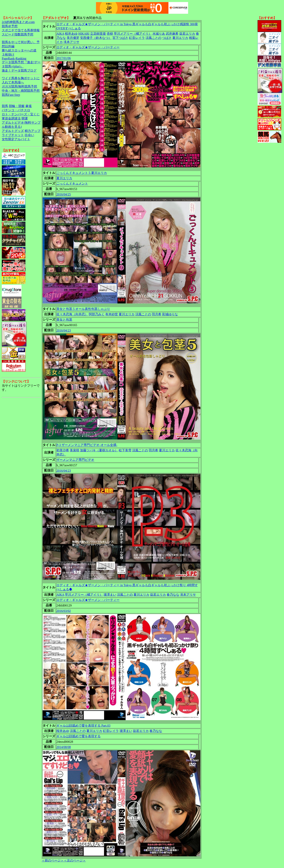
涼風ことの (153, 38)
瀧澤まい (110, 595)
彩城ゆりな (170, 314)
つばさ (167, 38)
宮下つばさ (120, 38)
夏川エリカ (180, 38)
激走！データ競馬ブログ (19, 70)
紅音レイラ (137, 38)
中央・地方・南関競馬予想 (21, 91)
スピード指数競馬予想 (18, 34)
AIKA (60, 34)
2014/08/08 (64, 747)
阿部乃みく (97, 314)
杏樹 (110, 34)
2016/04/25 (64, 194)
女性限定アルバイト (16, 139)
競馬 (5, 106)
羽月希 (157, 314)
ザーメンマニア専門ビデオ (75, 460)
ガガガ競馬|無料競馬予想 (19, 86)
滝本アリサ (71, 42)
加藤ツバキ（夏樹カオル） (99, 450)
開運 (25, 118)
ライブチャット (13, 135)
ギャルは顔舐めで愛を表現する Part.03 (83, 726)
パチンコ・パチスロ (16, 110)
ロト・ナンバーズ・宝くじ (21, 114)
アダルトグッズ (13, 131)
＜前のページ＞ (53, 860)
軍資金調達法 (11, 118)
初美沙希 (63, 450)
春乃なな (173, 595)
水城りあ (159, 34)
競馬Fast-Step (11, 95)
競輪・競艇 (17, 106)
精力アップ (33, 131)
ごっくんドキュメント (72, 183)
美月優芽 (73, 38)
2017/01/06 (64, 58)
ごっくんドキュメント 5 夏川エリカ (82, 173)
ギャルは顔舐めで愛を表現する (78, 736)
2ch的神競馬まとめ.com (18, 22)
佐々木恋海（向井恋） (72, 314)
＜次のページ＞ (75, 860)
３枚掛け (8, 55)
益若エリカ (187, 34)
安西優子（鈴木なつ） (96, 38)
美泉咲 (75, 450)
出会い (29, 135)
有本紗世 (112, 314)
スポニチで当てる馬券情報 (21, 30)
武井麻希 (172, 34)
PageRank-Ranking (14, 58)
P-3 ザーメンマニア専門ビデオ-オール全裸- (87, 445)
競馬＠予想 (10, 26)
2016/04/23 (64, 330)
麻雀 (29, 106)
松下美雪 (125, 450)
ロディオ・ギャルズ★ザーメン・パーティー (88, 47)
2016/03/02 (64, 611)
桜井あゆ (71, 34)
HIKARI (84, 34)
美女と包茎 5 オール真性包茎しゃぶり (83, 309)
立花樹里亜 (98, 34)
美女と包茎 (64, 320)
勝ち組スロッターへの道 (19, 50)
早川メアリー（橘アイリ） (133, 34)
